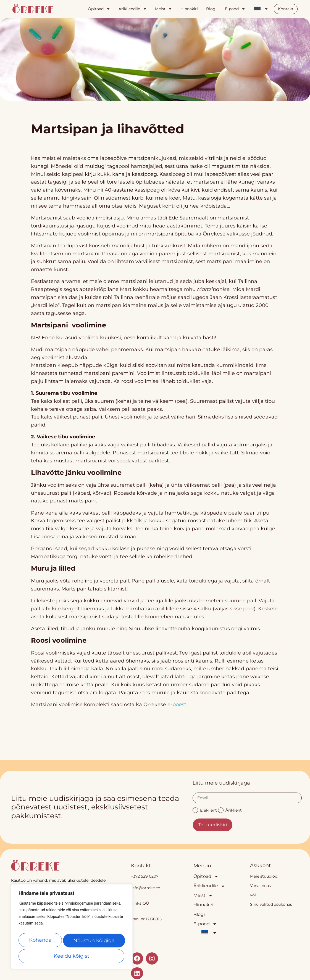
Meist (164, 9)
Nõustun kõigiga (72, 956)
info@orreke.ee (145, 888)
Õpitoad (99, 9)
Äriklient (230, 810)
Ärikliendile (133, 9)
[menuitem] (261, 9)
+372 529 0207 (145, 876)
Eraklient (205, 810)
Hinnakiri (189, 9)
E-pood (235, 9)
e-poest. (177, 704)
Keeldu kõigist (94, 942)
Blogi (211, 9)
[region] (72, 929)
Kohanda (41, 942)
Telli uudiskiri (213, 825)
